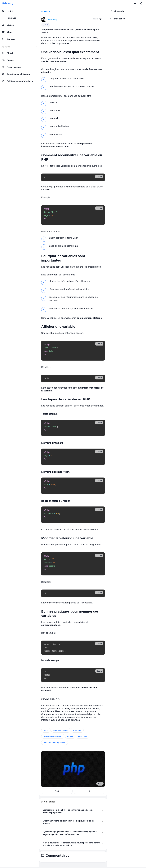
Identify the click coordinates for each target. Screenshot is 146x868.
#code (70, 736)
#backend (83, 736)
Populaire (9, 18)
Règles (8, 60)
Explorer (9, 39)
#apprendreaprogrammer (55, 742)
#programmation (61, 730)
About (7, 53)
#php (46, 730)
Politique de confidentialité (18, 81)
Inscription (117, 19)
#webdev (77, 730)
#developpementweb (53, 736)
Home (7, 11)
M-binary (7, 3)
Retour (45, 11)
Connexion (117, 11)
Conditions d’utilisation (16, 74)
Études (8, 25)
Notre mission (11, 67)
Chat (7, 32)
